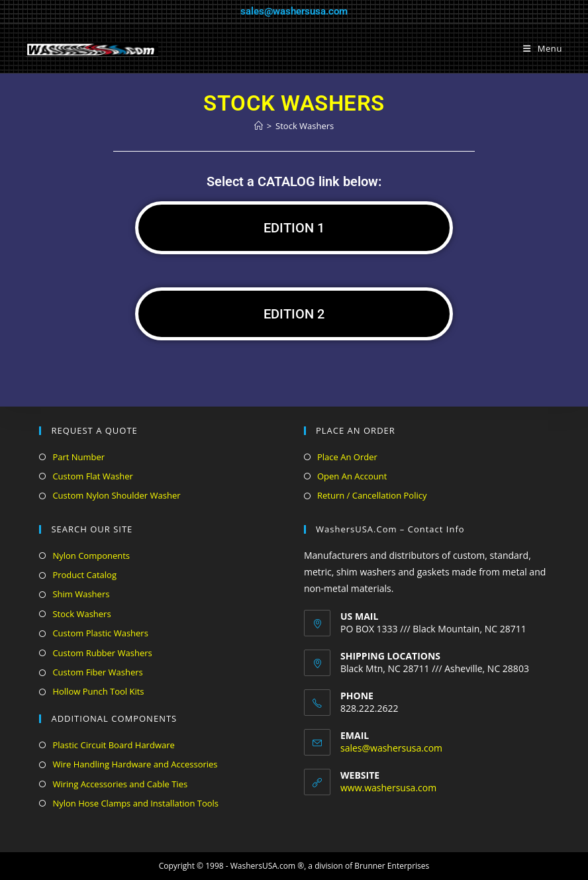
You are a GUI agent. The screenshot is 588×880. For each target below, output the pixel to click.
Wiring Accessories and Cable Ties (120, 784)
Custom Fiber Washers (97, 672)
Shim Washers (81, 594)
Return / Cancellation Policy (372, 495)
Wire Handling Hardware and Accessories (135, 764)
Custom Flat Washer (92, 476)
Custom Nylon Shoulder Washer (116, 495)
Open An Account (352, 476)
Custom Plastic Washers (100, 633)
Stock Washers (305, 126)
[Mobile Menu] (543, 48)
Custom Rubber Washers (102, 653)
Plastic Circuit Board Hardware (113, 745)
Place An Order (347, 457)
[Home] (259, 126)
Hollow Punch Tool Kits (98, 691)
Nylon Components (91, 556)
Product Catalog (84, 575)
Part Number (78, 457)
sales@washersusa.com (294, 11)
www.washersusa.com (388, 788)
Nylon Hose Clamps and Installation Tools (135, 803)
